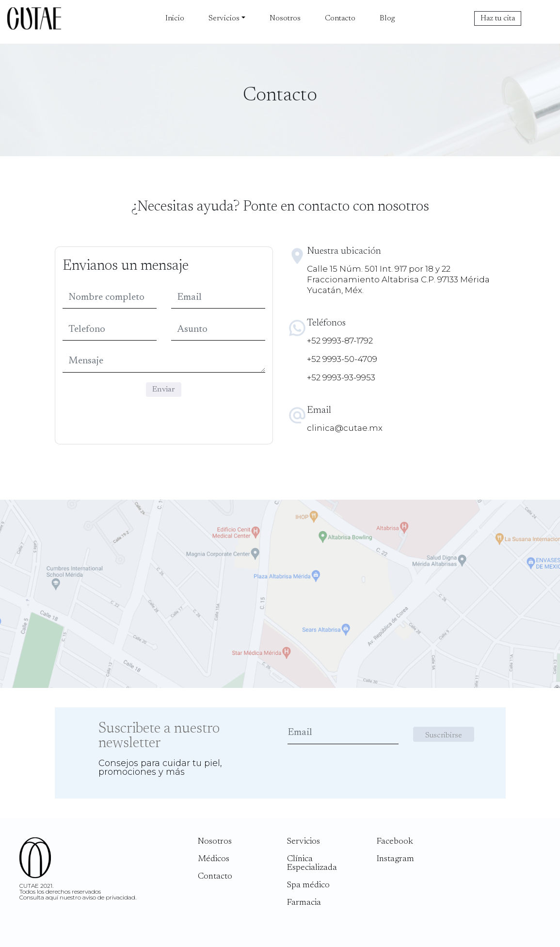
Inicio (175, 18)
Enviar (164, 390)
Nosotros (285, 18)
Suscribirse (444, 735)
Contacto (340, 18)
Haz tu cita (498, 18)
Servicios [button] (224, 18)
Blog (387, 18)
